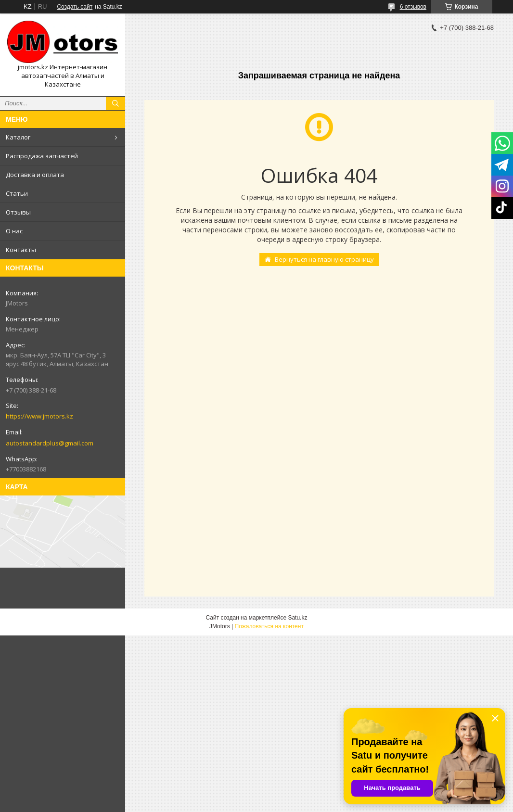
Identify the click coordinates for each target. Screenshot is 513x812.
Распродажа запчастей (42, 156)
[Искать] (115, 103)
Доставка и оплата (35, 175)
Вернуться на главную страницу (324, 259)
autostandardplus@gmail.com (50, 443)
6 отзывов (413, 7)
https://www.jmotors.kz (39, 416)
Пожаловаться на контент (269, 626)
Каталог (18, 137)
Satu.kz (297, 618)
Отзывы (18, 212)
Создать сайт (75, 7)
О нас (14, 231)
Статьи (17, 193)
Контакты (21, 250)
